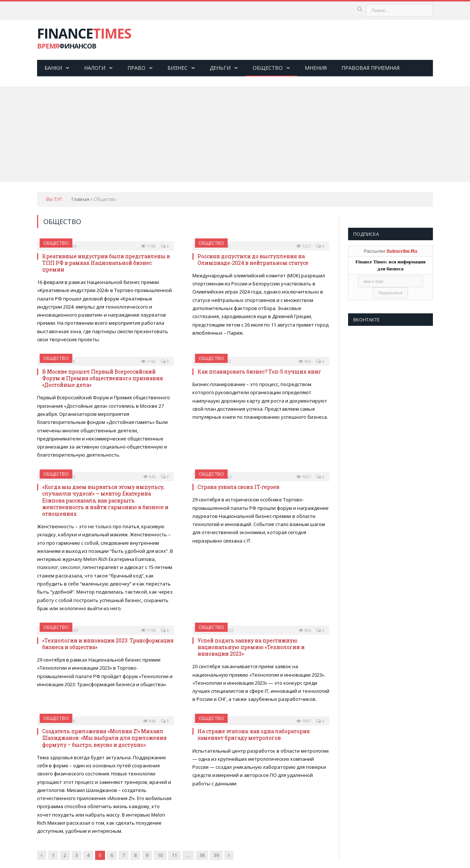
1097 (304, 721)
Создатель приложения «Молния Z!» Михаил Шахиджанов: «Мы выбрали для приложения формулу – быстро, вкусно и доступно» (104, 738)
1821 (304, 477)
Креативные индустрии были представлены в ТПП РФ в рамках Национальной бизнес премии (106, 263)
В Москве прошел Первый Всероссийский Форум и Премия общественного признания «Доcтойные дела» (103, 378)
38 (202, 855)
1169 (148, 246)
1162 (148, 361)
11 (174, 855)
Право (136, 68)
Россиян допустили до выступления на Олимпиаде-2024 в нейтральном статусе (253, 260)
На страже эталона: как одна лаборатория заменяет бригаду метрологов (254, 734)
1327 (304, 246)
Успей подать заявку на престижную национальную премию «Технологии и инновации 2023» (251, 647)
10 (160, 855)
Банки (53, 68)
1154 (148, 630)
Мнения (316, 68)
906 (305, 630)
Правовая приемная (370, 68)
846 (149, 721)
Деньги (220, 68)
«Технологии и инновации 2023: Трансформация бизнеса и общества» (108, 644)
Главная (80, 199)
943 (149, 477)
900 (305, 361)
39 (216, 855)
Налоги (95, 68)
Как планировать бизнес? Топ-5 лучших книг (259, 372)
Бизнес (178, 68)
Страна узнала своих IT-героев (238, 487)
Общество (268, 68)
